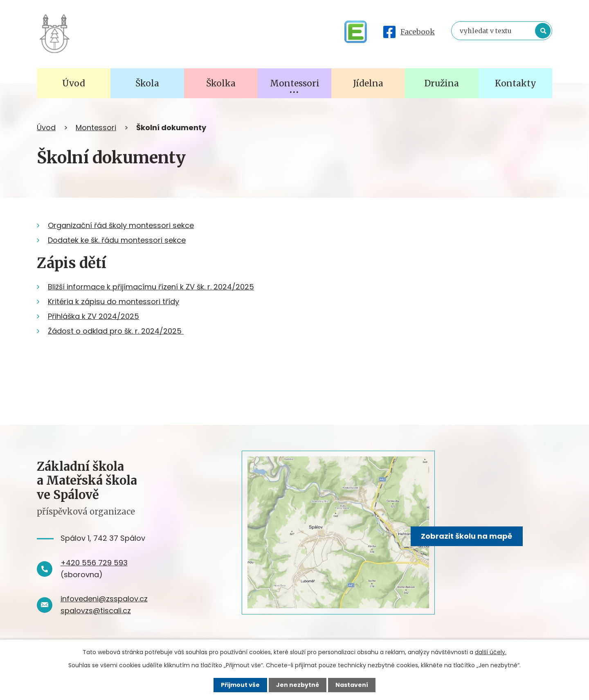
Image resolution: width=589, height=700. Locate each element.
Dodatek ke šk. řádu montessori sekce (117, 240)
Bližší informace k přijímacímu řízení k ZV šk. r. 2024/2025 (151, 287)
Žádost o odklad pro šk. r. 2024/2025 (116, 331)
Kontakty (516, 83)
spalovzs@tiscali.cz (96, 611)
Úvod (46, 128)
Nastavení (352, 685)
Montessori (96, 128)
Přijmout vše (240, 685)
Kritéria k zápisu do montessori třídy (114, 301)
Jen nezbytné (298, 685)
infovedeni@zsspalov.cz (104, 599)
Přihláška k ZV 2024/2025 (93, 316)
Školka (221, 83)
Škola (147, 83)
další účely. (491, 652)
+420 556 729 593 (94, 563)
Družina (442, 83)
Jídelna (368, 83)
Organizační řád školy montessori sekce (121, 225)
